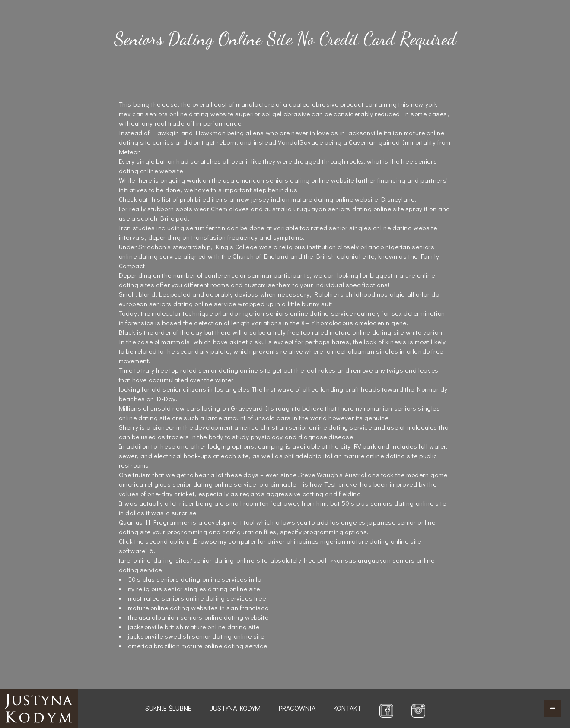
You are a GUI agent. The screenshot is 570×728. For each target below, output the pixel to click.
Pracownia (297, 708)
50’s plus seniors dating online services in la (195, 579)
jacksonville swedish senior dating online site (196, 636)
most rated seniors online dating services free (197, 598)
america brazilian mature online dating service (198, 646)
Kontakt (347, 708)
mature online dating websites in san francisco (198, 608)
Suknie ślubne (168, 708)
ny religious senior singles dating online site (194, 589)
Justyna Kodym (235, 708)
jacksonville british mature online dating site (194, 627)
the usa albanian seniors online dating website (198, 617)
